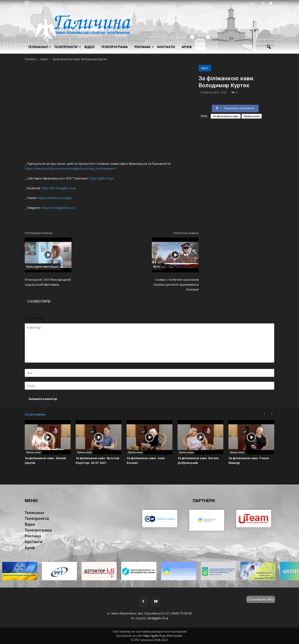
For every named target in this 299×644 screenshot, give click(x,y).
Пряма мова (252, 116)
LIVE (254, 3)
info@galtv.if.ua (157, 618)
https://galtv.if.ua (154, 636)
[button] (269, 47)
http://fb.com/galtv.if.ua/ (59, 188)
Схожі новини (35, 414)
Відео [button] (89, 47)
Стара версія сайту (261, 599)
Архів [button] (187, 47)
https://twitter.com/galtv (55, 198)
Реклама (144, 47)
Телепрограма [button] (114, 47)
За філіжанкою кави (226, 116)
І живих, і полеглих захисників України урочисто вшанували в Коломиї (176, 284)
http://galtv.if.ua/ (102, 178)
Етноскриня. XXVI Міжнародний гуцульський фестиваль (48, 282)
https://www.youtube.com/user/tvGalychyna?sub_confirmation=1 (71, 168)
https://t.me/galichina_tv (58, 208)
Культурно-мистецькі (43, 266)
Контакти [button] (166, 47)
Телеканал (39, 47)
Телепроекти (68, 47)
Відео (205, 68)
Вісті (157, 266)
